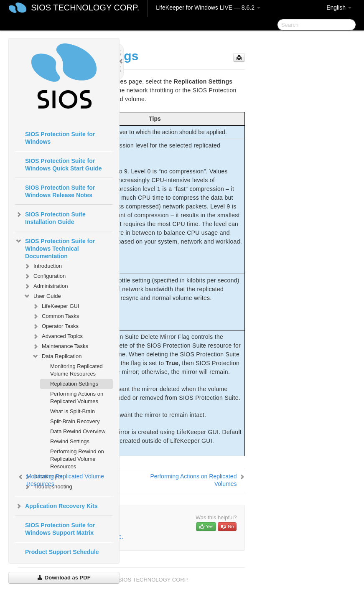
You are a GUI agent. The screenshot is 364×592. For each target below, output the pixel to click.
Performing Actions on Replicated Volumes (77, 398)
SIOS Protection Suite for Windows (60, 138)
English (339, 8)
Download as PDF (64, 578)
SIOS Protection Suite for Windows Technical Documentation (55, 248)
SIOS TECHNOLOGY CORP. (85, 8)
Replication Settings (74, 384)
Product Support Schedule (62, 552)
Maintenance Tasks (60, 346)
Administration (46, 286)
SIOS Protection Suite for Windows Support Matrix (60, 529)
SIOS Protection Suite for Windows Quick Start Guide (63, 165)
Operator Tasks (55, 326)
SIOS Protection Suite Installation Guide (50, 217)
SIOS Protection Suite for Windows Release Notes (60, 191)
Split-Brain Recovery (75, 421)
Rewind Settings (70, 441)
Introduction (43, 266)
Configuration (45, 276)
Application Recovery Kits (56, 506)
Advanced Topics (57, 336)
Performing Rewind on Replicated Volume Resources (77, 459)
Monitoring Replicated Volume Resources (76, 370)
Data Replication (57, 356)
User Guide (42, 296)
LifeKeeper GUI (56, 306)
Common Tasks (55, 316)
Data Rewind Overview (78, 431)
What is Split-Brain (73, 411)
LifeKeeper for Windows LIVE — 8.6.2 (208, 8)
